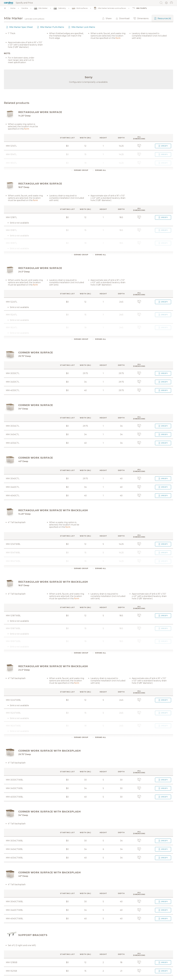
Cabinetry (60, 8)
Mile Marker (41, 8)
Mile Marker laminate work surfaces (110, 8)
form (118, 38)
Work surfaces (80, 8)
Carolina (25, 8)
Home (13, 8)
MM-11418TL (139, 8)
